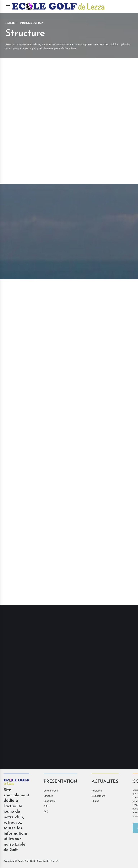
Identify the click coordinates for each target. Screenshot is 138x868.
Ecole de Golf (51, 791)
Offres (47, 806)
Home (10, 23)
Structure (48, 796)
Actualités (97, 791)
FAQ (46, 811)
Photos (95, 801)
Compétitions (98, 796)
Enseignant (50, 801)
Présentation (32, 23)
